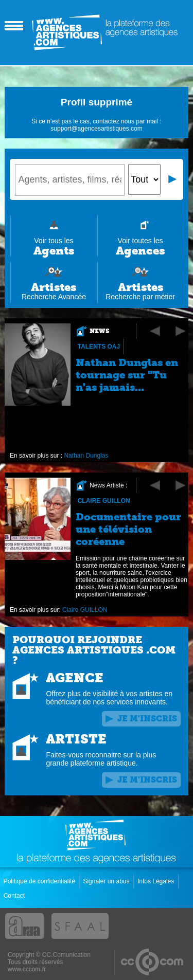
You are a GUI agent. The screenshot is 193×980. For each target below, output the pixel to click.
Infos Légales (157, 881)
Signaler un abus (107, 881)
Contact (15, 896)
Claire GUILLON (104, 501)
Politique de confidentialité (40, 881)
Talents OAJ (99, 347)
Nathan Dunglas (86, 456)
